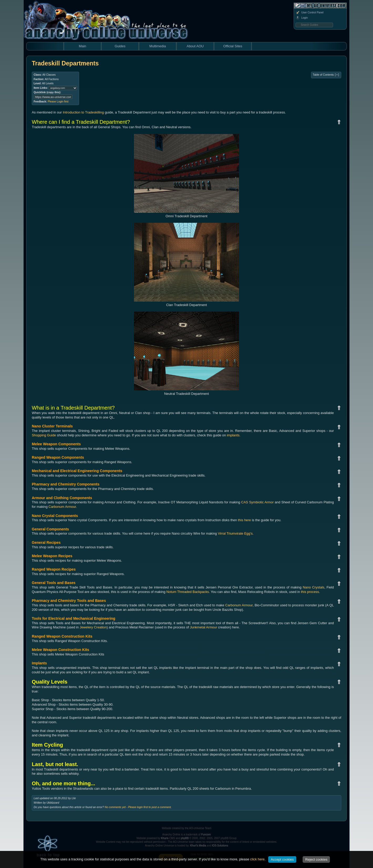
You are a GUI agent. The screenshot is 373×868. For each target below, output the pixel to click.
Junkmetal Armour (204, 627)
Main (82, 46)
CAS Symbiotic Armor (257, 502)
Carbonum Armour (62, 507)
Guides (120, 46)
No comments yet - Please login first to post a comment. (138, 807)
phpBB (185, 838)
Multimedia (158, 46)
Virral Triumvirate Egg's (235, 533)
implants (233, 435)
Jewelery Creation (93, 627)
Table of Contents (326, 75)
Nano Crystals (314, 587)
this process (310, 592)
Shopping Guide (44, 435)
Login (302, 18)
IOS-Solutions (220, 846)
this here (244, 520)
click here (257, 859)
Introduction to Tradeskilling (83, 112)
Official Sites (233, 46)
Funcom (206, 835)
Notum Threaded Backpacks (188, 592)
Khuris (165, 838)
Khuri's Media (198, 846)
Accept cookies (282, 859)
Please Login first (58, 102)
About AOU (195, 46)
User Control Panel (309, 13)
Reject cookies (316, 859)
